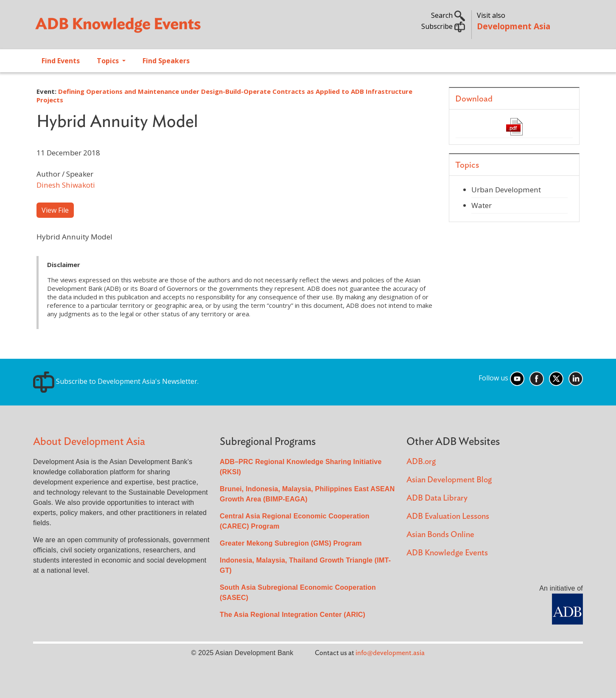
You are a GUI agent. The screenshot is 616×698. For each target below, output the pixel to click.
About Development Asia (89, 442)
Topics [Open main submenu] (109, 61)
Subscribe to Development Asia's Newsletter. (116, 381)
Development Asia (514, 26)
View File (55, 210)
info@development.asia (390, 653)
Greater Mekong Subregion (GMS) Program (291, 543)
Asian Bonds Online (440, 535)
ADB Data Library (437, 498)
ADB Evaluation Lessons (448, 516)
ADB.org (421, 462)
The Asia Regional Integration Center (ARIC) (293, 615)
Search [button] (448, 15)
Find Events (61, 61)
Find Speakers (166, 61)
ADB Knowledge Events (447, 553)
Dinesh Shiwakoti (66, 185)
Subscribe (443, 26)
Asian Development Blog (449, 480)
